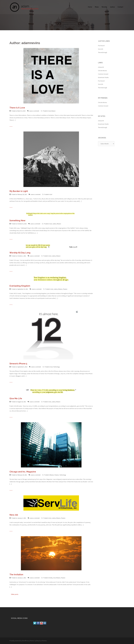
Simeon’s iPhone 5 (18, 364)
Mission (53, 111)
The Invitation (16, 575)
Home (90, 7)
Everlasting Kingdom (20, 286)
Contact (120, 7)
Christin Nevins (102, 71)
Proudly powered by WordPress (19, 641)
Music (97, 7)
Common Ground (103, 74)
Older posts (15, 594)
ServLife (101, 49)
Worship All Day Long (20, 253)
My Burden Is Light (19, 191)
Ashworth (101, 67)
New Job (14, 515)
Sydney (37, 641)
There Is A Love (17, 108)
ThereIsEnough (103, 52)
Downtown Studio (103, 77)
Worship (104, 7)
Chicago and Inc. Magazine (23, 472)
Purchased (101, 46)
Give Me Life (16, 398)
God (50, 111)
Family (51, 578)
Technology (56, 367)
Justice (112, 7)
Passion (65, 289)
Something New (17, 221)
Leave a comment (34, 111)
